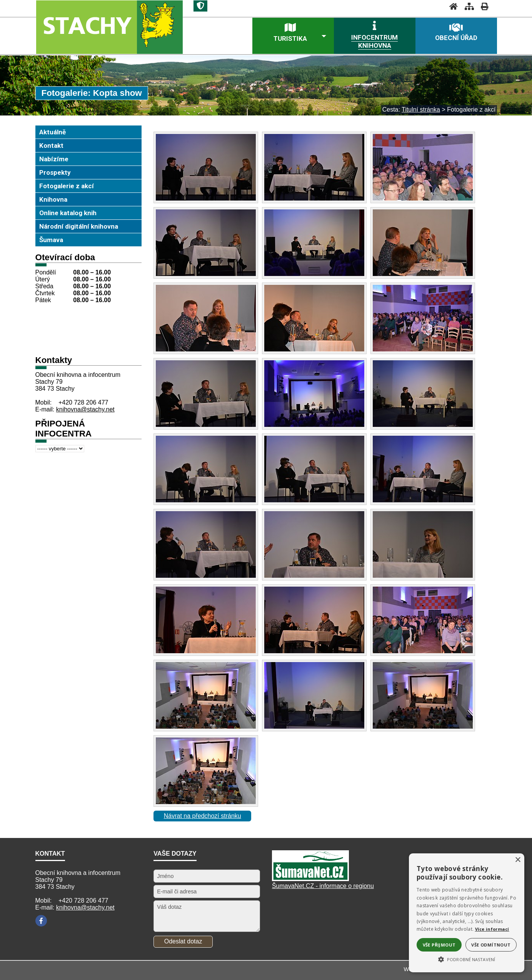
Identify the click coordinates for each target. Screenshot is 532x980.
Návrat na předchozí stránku (203, 816)
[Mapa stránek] (467, 6)
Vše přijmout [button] (439, 945)
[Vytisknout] (482, 6)
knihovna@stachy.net (85, 409)
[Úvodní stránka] (451, 6)
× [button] (518, 860)
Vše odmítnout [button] (491, 945)
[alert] (467, 913)
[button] (467, 959)
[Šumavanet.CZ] (310, 879)
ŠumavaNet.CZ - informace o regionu (323, 886)
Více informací (492, 929)
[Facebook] (41, 921)
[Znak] (200, 6)
